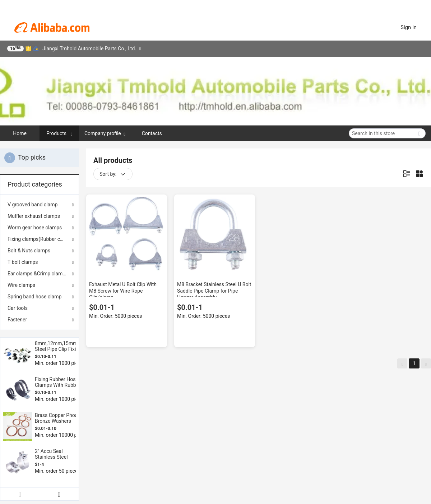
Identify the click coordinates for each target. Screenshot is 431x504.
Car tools (18, 308)
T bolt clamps (23, 262)
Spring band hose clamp (34, 297)
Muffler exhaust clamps (34, 216)
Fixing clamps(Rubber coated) (40, 239)
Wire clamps (21, 285)
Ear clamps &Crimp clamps (38, 274)
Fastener (17, 320)
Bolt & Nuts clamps (29, 251)
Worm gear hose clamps (35, 228)
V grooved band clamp (33, 205)
